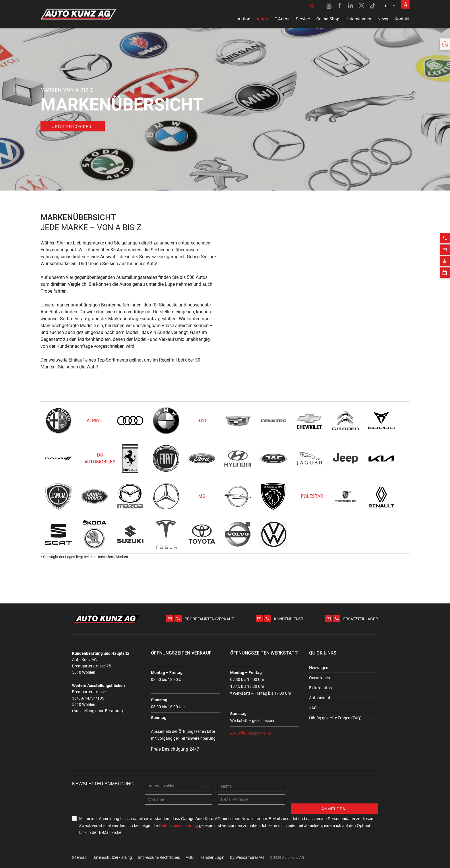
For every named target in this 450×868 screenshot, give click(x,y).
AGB (190, 857)
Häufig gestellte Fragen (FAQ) (335, 718)
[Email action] (445, 305)
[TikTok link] (373, 6)
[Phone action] (445, 294)
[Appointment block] (445, 328)
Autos (262, 19)
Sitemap (79, 857)
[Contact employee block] (445, 317)
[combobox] (179, 786)
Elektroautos (320, 688)
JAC (313, 708)
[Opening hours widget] (445, 44)
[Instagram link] (362, 6)
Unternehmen (358, 19)
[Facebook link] (340, 6)
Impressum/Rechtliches (159, 857)
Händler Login (212, 857)
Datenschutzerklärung (112, 857)
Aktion (244, 19)
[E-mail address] (251, 799)
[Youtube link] (329, 6)
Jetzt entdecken (72, 127)
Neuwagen (319, 668)
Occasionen (320, 678)
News (383, 19)
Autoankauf (320, 698)
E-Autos (282, 19)
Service (303, 19)
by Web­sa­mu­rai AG (247, 857)
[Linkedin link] (351, 6)
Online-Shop (328, 19)
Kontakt (402, 19)
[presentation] (334, 792)
